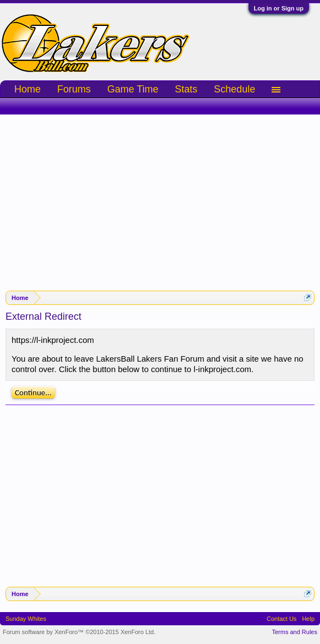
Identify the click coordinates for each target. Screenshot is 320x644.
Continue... (33, 392)
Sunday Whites (26, 619)
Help (308, 619)
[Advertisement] (160, 197)
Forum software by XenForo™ (79, 632)
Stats (186, 89)
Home (27, 89)
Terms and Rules (294, 632)
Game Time (133, 89)
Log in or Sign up (279, 8)
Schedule (235, 89)
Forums (74, 89)
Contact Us (282, 619)
